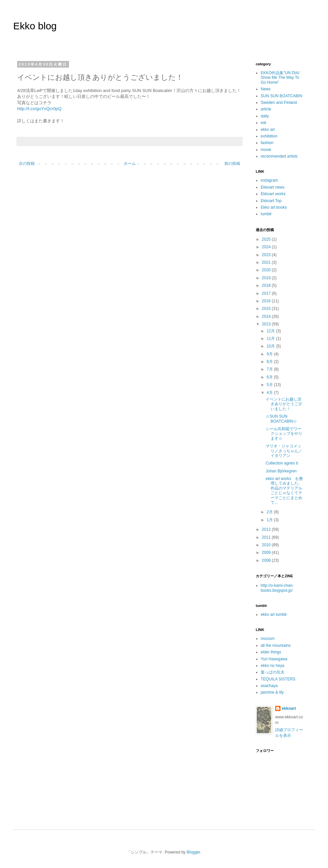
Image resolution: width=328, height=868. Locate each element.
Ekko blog (35, 26)
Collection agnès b (282, 463)
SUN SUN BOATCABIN (281, 96)
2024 (267, 247)
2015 (267, 309)
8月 (270, 362)
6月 (270, 377)
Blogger (194, 852)
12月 (271, 331)
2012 (267, 529)
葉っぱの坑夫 (273, 672)
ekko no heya (272, 666)
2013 (267, 324)
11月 (271, 339)
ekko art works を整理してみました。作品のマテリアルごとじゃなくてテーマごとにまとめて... (284, 491)
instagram (269, 180)
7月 (270, 369)
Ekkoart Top (271, 201)
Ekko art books (274, 207)
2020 (267, 270)
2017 (267, 293)
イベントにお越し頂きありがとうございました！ (284, 404)
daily (265, 116)
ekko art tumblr (274, 614)
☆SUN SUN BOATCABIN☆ (281, 419)
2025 (267, 239)
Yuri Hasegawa (274, 659)
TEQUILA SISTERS (278, 679)
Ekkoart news (273, 187)
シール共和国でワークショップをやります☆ (284, 434)
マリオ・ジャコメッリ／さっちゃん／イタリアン (284, 451)
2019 (267, 278)
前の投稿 (232, 164)
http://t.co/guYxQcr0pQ (39, 109)
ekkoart (289, 708)
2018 (267, 285)
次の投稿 (27, 164)
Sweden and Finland (279, 103)
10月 (271, 346)
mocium (268, 639)
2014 (267, 316)
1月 (270, 520)
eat (263, 123)
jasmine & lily (272, 692)
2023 (267, 255)
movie (266, 150)
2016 (267, 301)
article (266, 109)
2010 (267, 545)
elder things (271, 652)
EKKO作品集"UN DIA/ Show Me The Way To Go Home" (280, 78)
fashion (267, 143)
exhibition (269, 136)
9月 (270, 354)
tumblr (266, 214)
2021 (267, 262)
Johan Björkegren (281, 471)
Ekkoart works (273, 194)
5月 (270, 385)
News (266, 89)
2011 (267, 537)
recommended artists (279, 156)
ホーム (130, 164)
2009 (267, 553)
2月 (270, 512)
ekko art (268, 130)
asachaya (269, 686)
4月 (270, 393)
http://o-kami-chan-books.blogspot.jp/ (277, 588)
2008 (267, 560)
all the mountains (276, 645)
